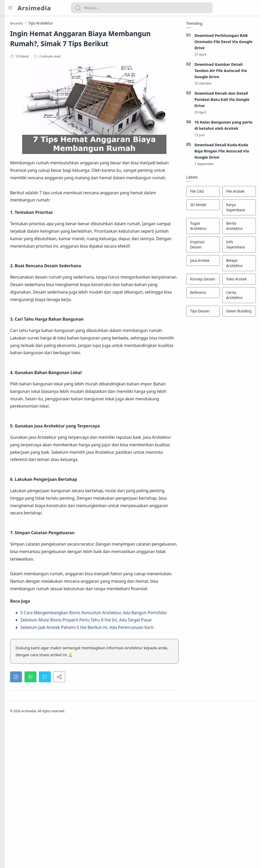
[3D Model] (202, 207)
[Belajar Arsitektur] (238, 265)
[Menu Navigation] (10, 8)
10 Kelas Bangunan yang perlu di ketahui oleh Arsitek (222, 127)
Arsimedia (34, 8)
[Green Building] (238, 313)
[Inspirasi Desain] (202, 246)
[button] (77, 820)
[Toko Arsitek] (238, 281)
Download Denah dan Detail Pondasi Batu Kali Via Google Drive (221, 101)
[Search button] (78, 8)
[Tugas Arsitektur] (202, 228)
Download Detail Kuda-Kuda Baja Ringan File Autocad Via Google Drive (221, 153)
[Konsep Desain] (202, 281)
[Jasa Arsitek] (202, 262)
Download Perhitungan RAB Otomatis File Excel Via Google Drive (222, 43)
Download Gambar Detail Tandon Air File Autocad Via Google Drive (220, 72)
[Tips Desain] (202, 313)
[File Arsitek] (238, 193)
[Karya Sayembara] (238, 209)
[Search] (142, 8)
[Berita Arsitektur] (238, 228)
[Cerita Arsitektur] (238, 297)
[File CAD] (202, 193)
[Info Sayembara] (238, 246)
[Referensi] (202, 294)
